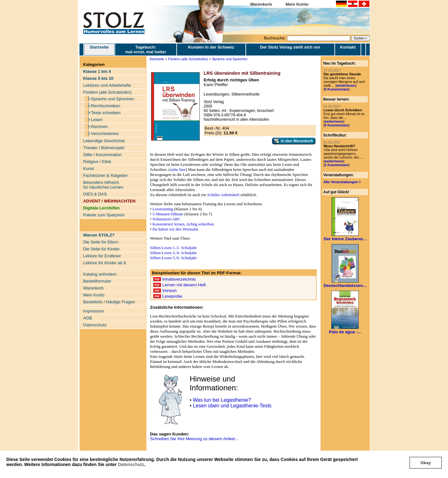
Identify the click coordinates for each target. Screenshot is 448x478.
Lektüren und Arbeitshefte (107, 85)
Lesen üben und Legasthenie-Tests (232, 406)
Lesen (97, 120)
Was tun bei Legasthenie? (222, 400)
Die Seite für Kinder (102, 249)
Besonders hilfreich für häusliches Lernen (103, 185)
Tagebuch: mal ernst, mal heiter (146, 50)
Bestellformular (97, 281)
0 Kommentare (337, 89)
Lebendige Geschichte (104, 141)
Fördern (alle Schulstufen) (107, 92)
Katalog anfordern (100, 274)
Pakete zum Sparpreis (104, 215)
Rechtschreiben (106, 106)
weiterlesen (346, 85)
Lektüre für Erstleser (102, 256)
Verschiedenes (105, 134)
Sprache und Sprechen (113, 99)
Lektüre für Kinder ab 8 (105, 263)
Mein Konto (297, 4)
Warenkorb (261, 4)
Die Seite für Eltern (101, 242)
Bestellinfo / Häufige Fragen (109, 302)
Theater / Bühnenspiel (104, 148)
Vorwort (170, 291)
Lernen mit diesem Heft (184, 285)
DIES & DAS (95, 194)
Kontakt (348, 47)
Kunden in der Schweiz (211, 47)
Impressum (94, 311)
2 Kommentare (337, 165)
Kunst (89, 169)
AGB (88, 318)
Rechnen (100, 127)
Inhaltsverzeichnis (179, 279)
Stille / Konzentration (103, 155)
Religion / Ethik (97, 162)
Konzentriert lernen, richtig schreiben (183, 224)
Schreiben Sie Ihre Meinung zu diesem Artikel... (194, 439)
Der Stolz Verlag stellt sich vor (290, 47)
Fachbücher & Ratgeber (106, 175)
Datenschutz (131, 464)
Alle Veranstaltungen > (342, 182)
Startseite (99, 50)
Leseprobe (172, 296)
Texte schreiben (106, 113)
